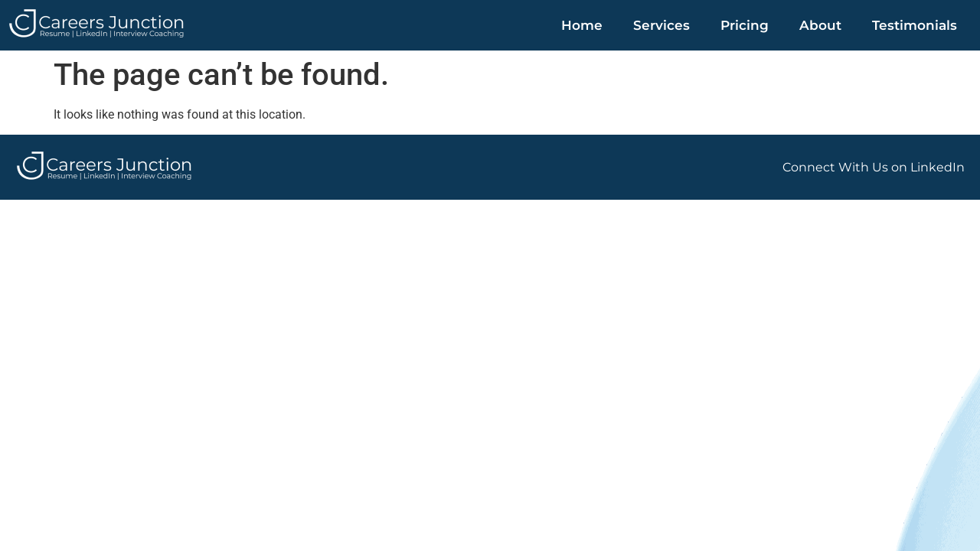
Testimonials (915, 25)
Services (661, 25)
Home (582, 25)
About (820, 25)
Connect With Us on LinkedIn (874, 167)
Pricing (745, 25)
